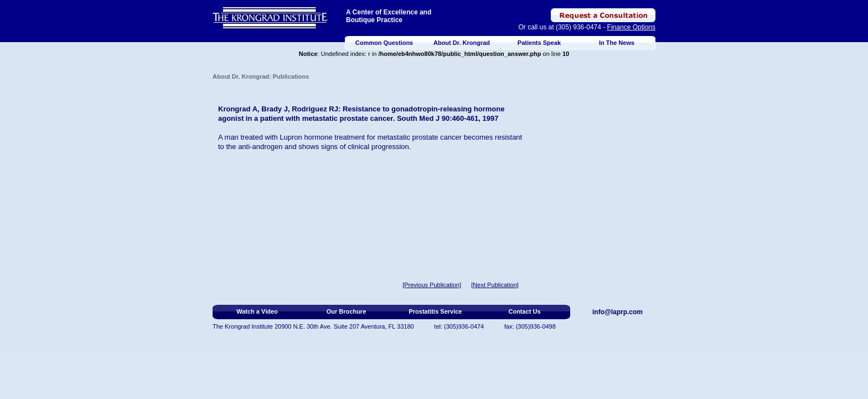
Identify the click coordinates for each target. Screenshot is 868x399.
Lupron (291, 137)
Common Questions (384, 43)
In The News (617, 43)
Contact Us (524, 311)
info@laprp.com (618, 312)
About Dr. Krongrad (462, 43)
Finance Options (631, 27)
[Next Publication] (495, 285)
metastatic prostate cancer (420, 137)
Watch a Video (257, 311)
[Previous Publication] (432, 285)
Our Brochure (347, 311)
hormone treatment (334, 137)
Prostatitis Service (436, 311)
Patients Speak (539, 43)
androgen (267, 147)
